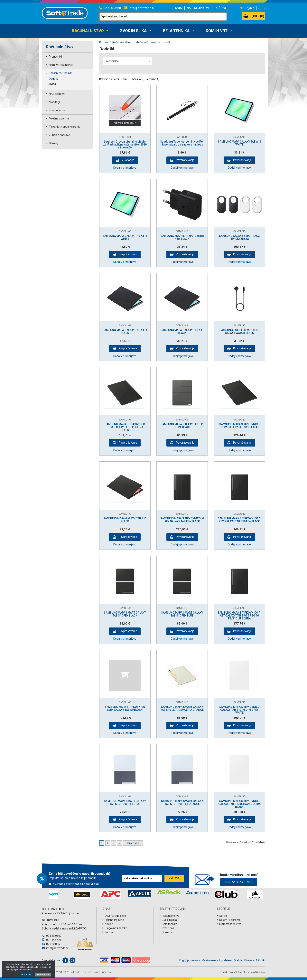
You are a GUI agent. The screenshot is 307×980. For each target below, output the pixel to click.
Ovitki (52, 84)
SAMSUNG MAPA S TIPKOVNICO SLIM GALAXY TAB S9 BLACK (125, 708)
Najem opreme (198, 8)
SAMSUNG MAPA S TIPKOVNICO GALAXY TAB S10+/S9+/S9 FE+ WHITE (239, 710)
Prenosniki (55, 57)
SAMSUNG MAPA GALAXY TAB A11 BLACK (182, 331)
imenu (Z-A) (153, 79)
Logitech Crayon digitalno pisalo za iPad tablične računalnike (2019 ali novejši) (125, 145)
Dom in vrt (217, 31)
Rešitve (221, 8)
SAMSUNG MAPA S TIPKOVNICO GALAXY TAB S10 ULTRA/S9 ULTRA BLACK (239, 804)
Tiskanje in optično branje (65, 127)
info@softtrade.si (139, 8)
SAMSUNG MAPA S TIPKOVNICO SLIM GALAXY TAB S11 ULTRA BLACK (125, 427)
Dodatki (54, 79)
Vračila (238, 960)
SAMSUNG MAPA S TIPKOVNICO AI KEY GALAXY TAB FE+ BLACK (182, 520)
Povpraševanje (185, 160)
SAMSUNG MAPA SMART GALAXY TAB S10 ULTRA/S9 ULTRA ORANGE (182, 708)
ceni (118, 79)
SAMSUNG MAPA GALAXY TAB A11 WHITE (239, 143)
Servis (177, 8)
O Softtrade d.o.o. (116, 916)
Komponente (57, 110)
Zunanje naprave (59, 135)
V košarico (128, 160)
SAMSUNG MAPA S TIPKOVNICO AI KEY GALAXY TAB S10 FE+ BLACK (239, 520)
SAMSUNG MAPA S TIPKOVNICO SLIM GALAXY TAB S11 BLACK (239, 426)
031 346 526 (52, 940)
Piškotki (261, 960)
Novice (109, 924)
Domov (104, 42)
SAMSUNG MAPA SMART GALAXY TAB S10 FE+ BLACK (125, 614)
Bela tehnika (176, 31)
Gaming (54, 143)
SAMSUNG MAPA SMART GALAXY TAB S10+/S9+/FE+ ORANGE (182, 802)
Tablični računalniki (61, 73)
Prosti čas (168, 928)
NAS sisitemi (57, 94)
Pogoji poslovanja (190, 960)
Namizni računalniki (61, 65)
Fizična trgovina (114, 920)
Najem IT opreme (230, 920)
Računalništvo (88, 31)
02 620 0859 (52, 944)
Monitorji (54, 102)
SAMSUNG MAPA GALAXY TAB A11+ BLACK (125, 331)
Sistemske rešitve (230, 924)
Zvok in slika (133, 31)
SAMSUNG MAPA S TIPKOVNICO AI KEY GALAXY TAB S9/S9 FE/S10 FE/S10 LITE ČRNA (239, 616)
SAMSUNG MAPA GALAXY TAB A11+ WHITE (125, 237)
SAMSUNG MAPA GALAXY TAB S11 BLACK (125, 520)
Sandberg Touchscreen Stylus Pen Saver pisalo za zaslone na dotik (182, 143)
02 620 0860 (110, 8)
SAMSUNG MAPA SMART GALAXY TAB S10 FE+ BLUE (182, 614)
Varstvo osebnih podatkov (217, 960)
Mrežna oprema (59, 118)
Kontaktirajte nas (239, 881)
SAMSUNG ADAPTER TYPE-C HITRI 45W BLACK (182, 237)
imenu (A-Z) (138, 79)
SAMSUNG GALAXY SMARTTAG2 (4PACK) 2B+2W (239, 237)
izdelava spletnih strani (236, 972)
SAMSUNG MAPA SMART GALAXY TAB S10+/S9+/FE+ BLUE (125, 802)
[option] (53, 895)
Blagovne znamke (116, 928)
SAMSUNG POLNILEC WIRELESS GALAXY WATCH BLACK (239, 331)
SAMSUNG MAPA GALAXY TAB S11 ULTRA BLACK (182, 426)
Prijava (247, 8)
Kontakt (110, 932)
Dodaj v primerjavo (125, 168)
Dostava (249, 960)
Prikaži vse (133, 843)
